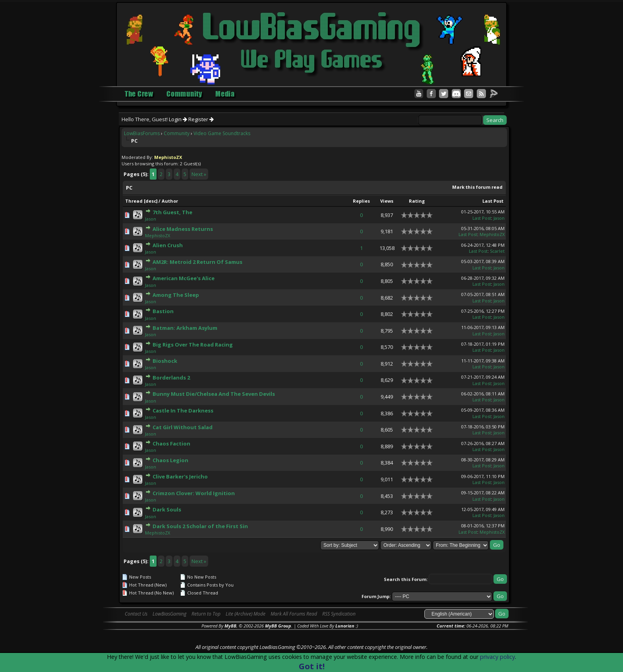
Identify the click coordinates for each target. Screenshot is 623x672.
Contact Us (136, 614)
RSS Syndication (339, 614)
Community (177, 133)
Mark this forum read (477, 187)
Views (387, 201)
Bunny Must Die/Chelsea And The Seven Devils (214, 394)
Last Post (493, 201)
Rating (417, 201)
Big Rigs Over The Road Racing (193, 345)
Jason (151, 219)
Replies (361, 201)
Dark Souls (167, 509)
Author (170, 201)
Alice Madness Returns (183, 229)
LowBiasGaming (169, 614)
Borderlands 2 (171, 378)
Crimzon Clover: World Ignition (194, 493)
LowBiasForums (142, 133)
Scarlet (497, 251)
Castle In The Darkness (183, 411)
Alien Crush (168, 245)
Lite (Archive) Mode (246, 614)
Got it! (312, 666)
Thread (134, 201)
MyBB (230, 626)
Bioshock (165, 361)
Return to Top (206, 614)
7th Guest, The (172, 212)
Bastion (163, 311)
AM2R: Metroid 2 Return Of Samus (197, 262)
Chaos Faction (171, 443)
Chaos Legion (170, 460)
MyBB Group (278, 626)
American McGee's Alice (184, 278)
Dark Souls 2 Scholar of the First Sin (200, 526)
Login (178, 119)
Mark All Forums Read (294, 614)
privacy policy (497, 657)
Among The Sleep (176, 295)
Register (201, 119)
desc (151, 201)
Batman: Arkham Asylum (185, 328)
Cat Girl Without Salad (183, 427)
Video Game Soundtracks (222, 133)
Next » (199, 174)
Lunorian (345, 626)
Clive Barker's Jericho (180, 476)
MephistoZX (158, 235)
